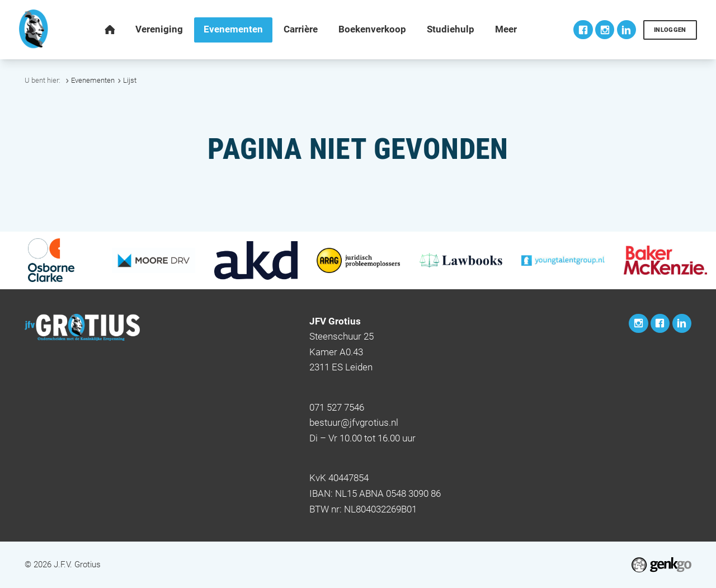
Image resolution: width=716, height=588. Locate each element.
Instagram (605, 30)
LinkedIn (626, 30)
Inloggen (670, 30)
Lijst (130, 80)
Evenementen (93, 80)
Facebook (583, 30)
